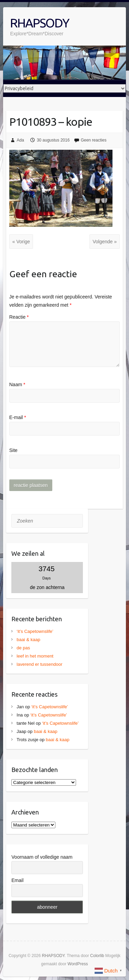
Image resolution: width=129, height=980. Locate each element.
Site (13, 450)
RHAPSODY (39, 23)
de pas (23, 648)
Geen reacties (94, 140)
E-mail (18, 417)
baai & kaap (28, 640)
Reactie (19, 317)
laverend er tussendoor (39, 664)
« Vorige (21, 242)
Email (17, 880)
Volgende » (105, 242)
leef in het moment (35, 656)
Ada (20, 140)
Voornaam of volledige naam (42, 857)
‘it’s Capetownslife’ (35, 631)
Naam (17, 384)
